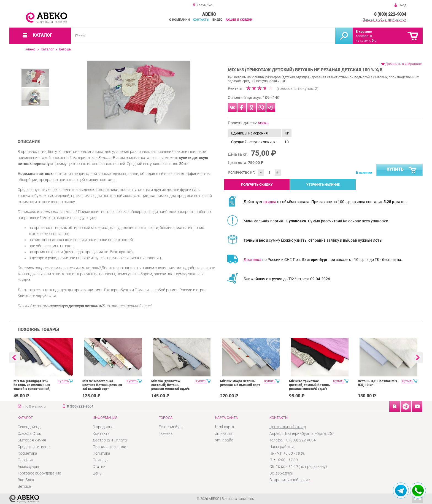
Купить (402, 170)
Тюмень (166, 433)
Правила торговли (109, 447)
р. (374, 41)
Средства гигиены (34, 447)
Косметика (27, 453)
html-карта (225, 427)
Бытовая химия (32, 440)
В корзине (364, 32)
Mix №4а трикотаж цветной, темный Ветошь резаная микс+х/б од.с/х (309, 385)
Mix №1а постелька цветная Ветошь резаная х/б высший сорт (102, 385)
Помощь (100, 460)
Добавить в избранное (403, 64)
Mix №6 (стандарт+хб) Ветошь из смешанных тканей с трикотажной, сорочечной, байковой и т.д (33, 389)
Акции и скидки (239, 20)
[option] (139, 95)
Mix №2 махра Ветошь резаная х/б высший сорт (240, 383)
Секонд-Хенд (29, 427)
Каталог (47, 49)
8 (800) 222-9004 (390, 14)
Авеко (31, 49)
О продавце (103, 427)
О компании (179, 20)
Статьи (99, 467)
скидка (270, 202)
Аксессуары (28, 467)
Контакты (201, 20)
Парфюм (25, 460)
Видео (218, 20)
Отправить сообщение (290, 480)
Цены (98, 473)
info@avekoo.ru (34, 406)
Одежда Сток (29, 433)
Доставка (253, 260)
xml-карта (224, 433)
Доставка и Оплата (110, 440)
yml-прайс (224, 440)
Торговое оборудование (39, 473)
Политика (101, 453)
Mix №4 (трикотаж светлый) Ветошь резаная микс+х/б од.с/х (170, 385)
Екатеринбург (171, 427)
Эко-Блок (26, 480)
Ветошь (65, 49)
